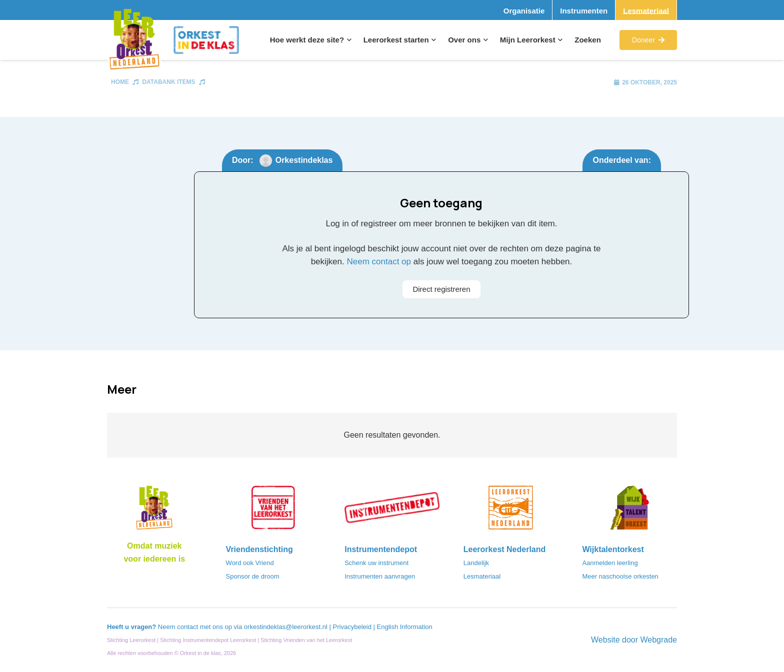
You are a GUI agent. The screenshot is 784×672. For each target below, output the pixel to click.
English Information (405, 627)
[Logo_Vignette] (134, 40)
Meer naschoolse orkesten (620, 576)
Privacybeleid (353, 627)
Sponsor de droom (253, 576)
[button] (348, 40)
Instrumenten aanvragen (380, 576)
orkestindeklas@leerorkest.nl (286, 627)
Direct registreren (441, 289)
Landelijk (476, 563)
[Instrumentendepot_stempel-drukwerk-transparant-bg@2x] (392, 511)
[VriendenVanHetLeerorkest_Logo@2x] (273, 511)
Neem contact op (379, 262)
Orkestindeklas (304, 160)
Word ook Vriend (250, 563)
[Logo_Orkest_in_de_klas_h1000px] (206, 40)
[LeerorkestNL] (511, 511)
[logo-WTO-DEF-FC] (629, 511)
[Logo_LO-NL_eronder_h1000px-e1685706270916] (154, 511)
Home (120, 82)
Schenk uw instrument (376, 563)
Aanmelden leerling (610, 563)
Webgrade (658, 640)
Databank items (168, 82)
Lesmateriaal (482, 576)
